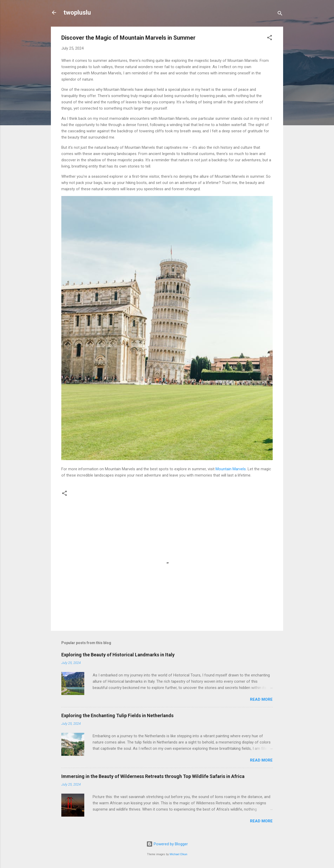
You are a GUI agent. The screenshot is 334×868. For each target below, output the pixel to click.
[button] (270, 38)
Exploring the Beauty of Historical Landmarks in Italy (118, 655)
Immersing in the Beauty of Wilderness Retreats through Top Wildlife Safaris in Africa (153, 776)
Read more (261, 699)
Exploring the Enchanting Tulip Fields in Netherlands (117, 715)
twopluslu (77, 13)
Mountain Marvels (231, 469)
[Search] (280, 14)
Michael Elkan (178, 854)
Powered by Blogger (167, 844)
